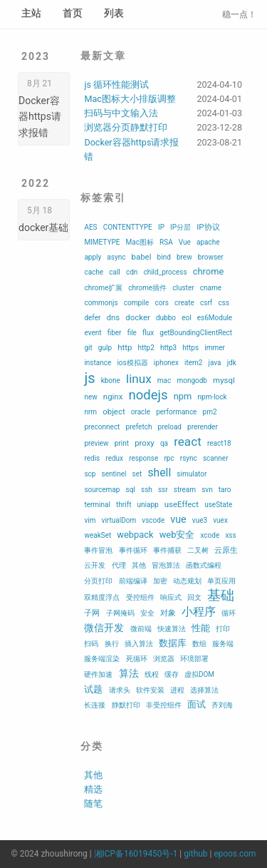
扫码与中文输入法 (121, 113)
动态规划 (187, 581)
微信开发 (104, 628)
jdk (232, 363)
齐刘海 (222, 705)
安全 (147, 613)
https (190, 348)
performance (176, 412)
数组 (199, 644)
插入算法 (139, 644)
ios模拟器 (132, 363)
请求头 (120, 690)
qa (164, 443)
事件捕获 (167, 550)
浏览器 (164, 659)
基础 (221, 596)
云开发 (95, 565)
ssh (147, 490)
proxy (145, 443)
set (137, 474)
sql (131, 490)
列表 (114, 13)
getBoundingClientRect (196, 333)
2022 (36, 183)
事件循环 (133, 550)
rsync (189, 458)
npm (183, 396)
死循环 (137, 659)
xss (230, 535)
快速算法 (172, 629)
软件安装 (150, 690)
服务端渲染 (102, 659)
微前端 (141, 629)
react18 (219, 443)
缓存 (172, 674)
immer (215, 348)
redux (114, 458)
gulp (105, 348)
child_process (165, 272)
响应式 (171, 597)
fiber (115, 333)
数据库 (173, 643)
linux (139, 379)
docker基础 (43, 228)
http (125, 347)
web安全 (177, 535)
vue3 (200, 520)
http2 (146, 348)
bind (164, 257)
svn (207, 490)
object (114, 412)
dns (114, 317)
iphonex (166, 363)
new (90, 397)
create (184, 303)
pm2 (210, 412)
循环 (229, 613)
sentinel (114, 474)
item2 (193, 363)
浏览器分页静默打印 (126, 127)
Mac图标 (140, 242)
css (224, 303)
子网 (92, 613)
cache (94, 272)
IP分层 (180, 227)
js (89, 378)
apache (208, 242)
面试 (197, 704)
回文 (194, 597)
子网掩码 (120, 613)
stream (185, 490)
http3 (168, 348)
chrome (208, 271)
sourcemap (102, 490)
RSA (166, 242)
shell (159, 473)
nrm (90, 412)
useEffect (182, 504)
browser (211, 257)
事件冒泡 (98, 550)
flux (148, 333)
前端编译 (133, 581)
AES (90, 227)
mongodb (192, 381)
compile (137, 303)
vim (90, 520)
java (215, 363)
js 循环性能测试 (116, 85)
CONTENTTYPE (128, 227)
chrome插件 (147, 288)
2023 (36, 56)
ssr (163, 490)
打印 (223, 629)
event (93, 333)
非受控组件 (164, 705)
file (132, 333)
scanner (216, 458)
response (143, 458)
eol (186, 318)
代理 (119, 565)
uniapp (148, 505)
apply (93, 257)
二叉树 (198, 550)
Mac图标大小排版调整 (130, 99)
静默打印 (126, 705)
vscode (153, 520)
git (88, 348)
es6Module (215, 318)
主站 (31, 13)
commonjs (101, 303)
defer (92, 318)
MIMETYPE (102, 242)
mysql (224, 380)
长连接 (95, 705)
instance (98, 363)
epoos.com (235, 854)
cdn (132, 272)
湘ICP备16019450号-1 (136, 854)
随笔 (93, 803)
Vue (185, 242)
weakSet (98, 535)
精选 (93, 789)
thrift (124, 505)
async (116, 257)
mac (164, 381)
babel (142, 257)
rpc (169, 458)
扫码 (91, 644)
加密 (160, 581)
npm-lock (213, 397)
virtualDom (119, 520)
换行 (112, 644)
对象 (168, 613)
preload (170, 427)
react (188, 441)
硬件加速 (98, 674)
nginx (113, 397)
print (122, 443)
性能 (201, 628)
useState (218, 505)
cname (211, 288)
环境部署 (194, 659)
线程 (152, 674)
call (115, 272)
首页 (73, 13)
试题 (93, 689)
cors (162, 303)
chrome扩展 (103, 288)
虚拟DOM (199, 674)
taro (225, 490)
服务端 (223, 644)
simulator (192, 474)
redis (92, 458)
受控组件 (140, 597)
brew (184, 257)
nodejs (148, 395)
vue (178, 519)
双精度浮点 (102, 597)
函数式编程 (204, 565)
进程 (177, 690)
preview (96, 443)
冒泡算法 (166, 565)
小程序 (199, 612)
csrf (206, 303)
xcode (210, 535)
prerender (203, 427)
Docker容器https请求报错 (40, 117)
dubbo (166, 318)
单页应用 (221, 581)
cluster (183, 288)
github (195, 854)
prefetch (139, 427)
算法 (129, 673)
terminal (97, 505)
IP (161, 227)
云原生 (226, 550)
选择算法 (204, 690)
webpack (135, 535)
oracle (141, 412)
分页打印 (98, 581)
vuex (220, 520)
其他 (139, 565)
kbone (111, 381)
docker (138, 317)
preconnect (102, 427)
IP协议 (208, 227)
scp (90, 474)
